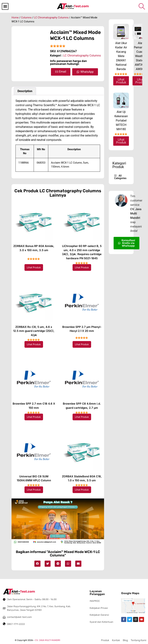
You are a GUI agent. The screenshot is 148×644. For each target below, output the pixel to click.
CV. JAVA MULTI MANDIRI (48, 640)
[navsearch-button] (142, 6)
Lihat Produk (34, 267)
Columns (26, 18)
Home (15, 18)
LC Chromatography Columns (51, 18)
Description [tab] (25, 91)
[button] (5, 6)
